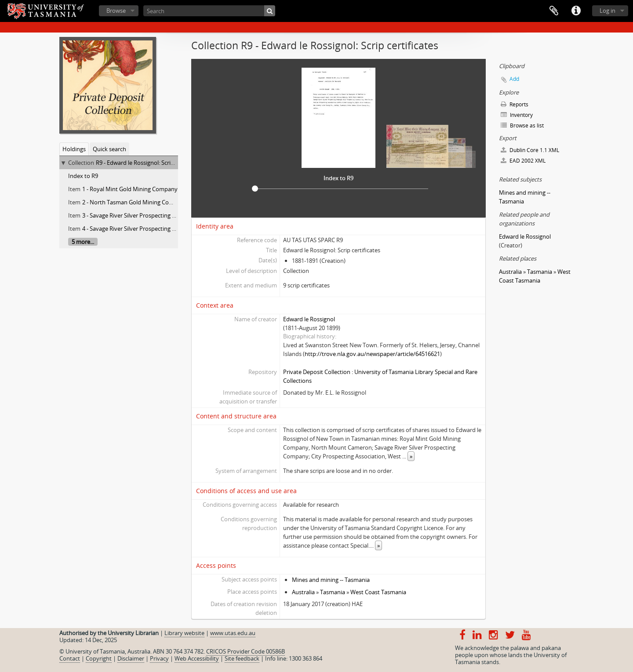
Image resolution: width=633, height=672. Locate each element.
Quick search (109, 149)
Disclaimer (131, 658)
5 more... (83, 242)
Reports (515, 104)
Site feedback (242, 658)
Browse (116, 11)
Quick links (576, 11)
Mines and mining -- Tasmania (331, 580)
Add (514, 79)
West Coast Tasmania (378, 592)
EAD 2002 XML (523, 161)
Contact (70, 658)
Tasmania (333, 592)
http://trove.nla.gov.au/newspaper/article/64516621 (372, 354)
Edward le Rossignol (309, 319)
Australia (303, 592)
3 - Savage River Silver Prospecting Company (140, 215)
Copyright (99, 658)
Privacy (159, 658)
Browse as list (522, 125)
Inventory (517, 115)
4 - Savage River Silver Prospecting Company (140, 229)
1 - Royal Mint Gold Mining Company (130, 189)
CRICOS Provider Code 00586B (246, 651)
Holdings (74, 149)
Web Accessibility (197, 658)
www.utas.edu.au (233, 633)
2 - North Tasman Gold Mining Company (135, 202)
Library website (184, 633)
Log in (608, 11)
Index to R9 (83, 176)
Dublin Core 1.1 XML (530, 150)
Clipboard (554, 11)
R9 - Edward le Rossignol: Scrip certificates (150, 163)
